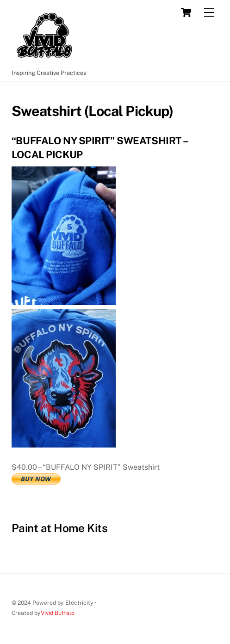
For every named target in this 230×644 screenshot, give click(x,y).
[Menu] (209, 13)
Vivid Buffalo (58, 613)
